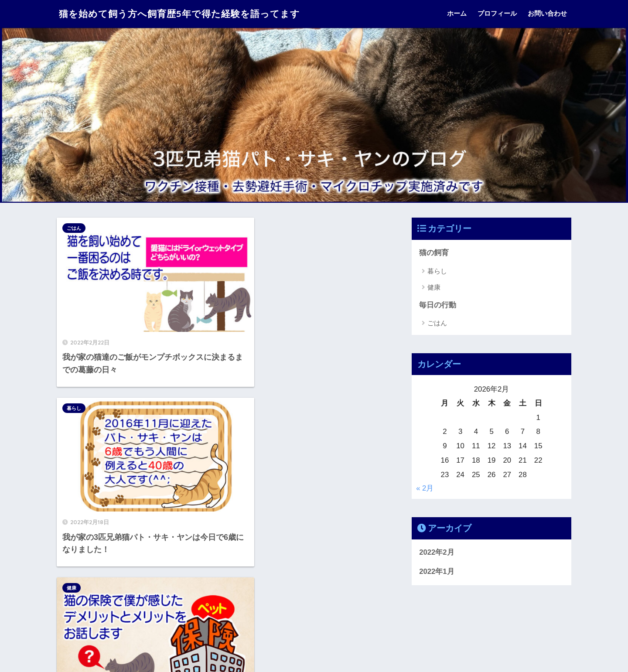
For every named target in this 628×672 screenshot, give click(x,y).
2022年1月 (437, 572)
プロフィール (497, 13)
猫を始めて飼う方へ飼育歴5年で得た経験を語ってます (190, 13)
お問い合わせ (547, 13)
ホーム (457, 13)
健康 (72, 383)
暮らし (241, 228)
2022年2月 (437, 552)
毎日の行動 (438, 305)
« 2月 (425, 489)
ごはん (74, 228)
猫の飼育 (434, 253)
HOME (314, 635)
